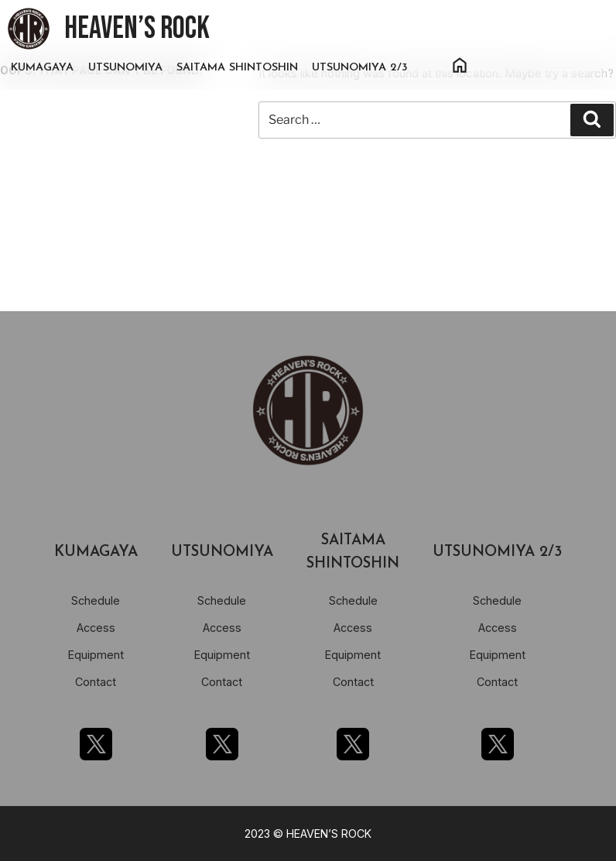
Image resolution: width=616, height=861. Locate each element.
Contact (96, 682)
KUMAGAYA (42, 68)
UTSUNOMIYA (125, 68)
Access (96, 628)
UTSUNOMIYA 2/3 (360, 68)
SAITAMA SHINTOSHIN (237, 68)
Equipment (96, 655)
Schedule (96, 600)
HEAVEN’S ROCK (137, 29)
